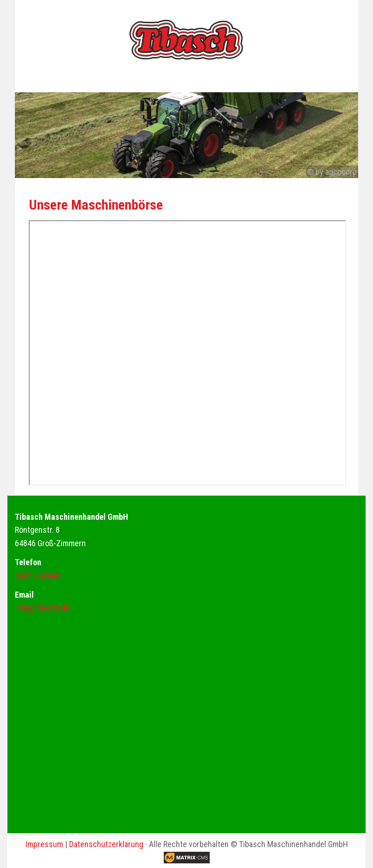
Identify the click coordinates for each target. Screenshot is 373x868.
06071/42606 (37, 576)
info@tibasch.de (42, 608)
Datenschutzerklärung (106, 844)
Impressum (44, 844)
